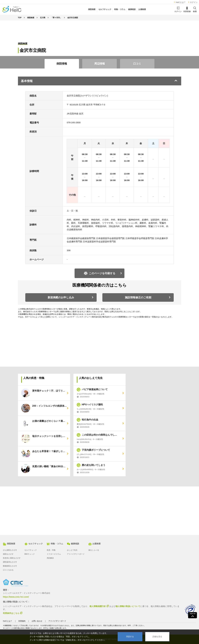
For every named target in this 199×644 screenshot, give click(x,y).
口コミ (137, 64)
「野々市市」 (56, 18)
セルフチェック (34, 544)
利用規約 (22, 621)
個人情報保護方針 (98, 606)
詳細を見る (157, 637)
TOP (20, 18)
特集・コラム (55, 544)
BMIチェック (29, 554)
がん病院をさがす (10, 550)
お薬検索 (94, 544)
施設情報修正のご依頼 (138, 297)
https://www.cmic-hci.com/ (16, 597)
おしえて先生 (72, 550)
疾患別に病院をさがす (12, 558)
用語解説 (50, 558)
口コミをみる (8, 570)
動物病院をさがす (10, 566)
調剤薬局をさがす (10, 562)
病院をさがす (8, 554)
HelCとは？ (180, 2)
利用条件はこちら (11, 613)
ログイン (193, 2)
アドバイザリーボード (76, 554)
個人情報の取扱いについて (128, 606)
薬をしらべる (94, 550)
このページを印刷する (102, 273)
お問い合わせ (37, 621)
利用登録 (187, 9)
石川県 (43, 18)
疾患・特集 (51, 550)
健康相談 (73, 544)
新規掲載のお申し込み (61, 297)
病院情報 (62, 64)
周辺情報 (100, 64)
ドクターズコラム (54, 554)
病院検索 (31, 18)
